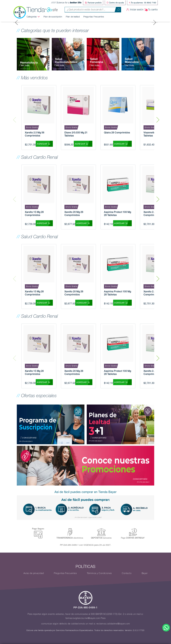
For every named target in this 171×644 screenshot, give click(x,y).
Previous (15, 117)
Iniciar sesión (134, 9)
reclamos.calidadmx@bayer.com (113, 624)
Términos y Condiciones (99, 573)
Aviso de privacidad (34, 573)
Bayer (145, 573)
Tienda (44, 9)
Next (158, 117)
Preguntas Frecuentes (95, 16)
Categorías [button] (33, 16)
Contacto (127, 573)
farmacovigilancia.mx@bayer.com (83, 618)
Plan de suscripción (54, 16)
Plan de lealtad (74, 16)
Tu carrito (151, 9)
